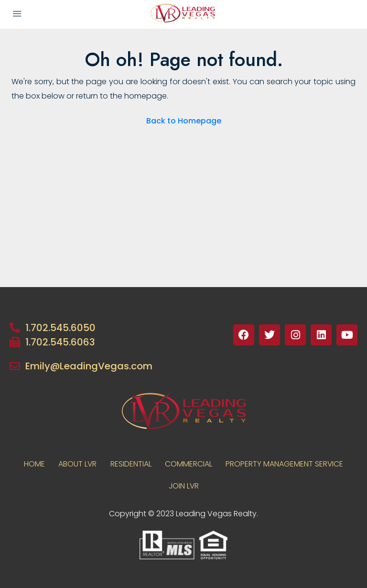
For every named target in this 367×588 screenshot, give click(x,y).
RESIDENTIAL (131, 464)
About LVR (77, 464)
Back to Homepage (184, 121)
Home (32, 464)
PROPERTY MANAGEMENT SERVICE (286, 464)
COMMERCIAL (189, 464)
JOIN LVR (184, 486)
